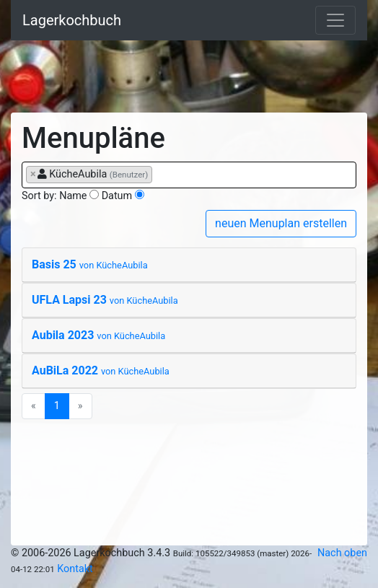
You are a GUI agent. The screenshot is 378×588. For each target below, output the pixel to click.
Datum (117, 196)
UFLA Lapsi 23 (105, 300)
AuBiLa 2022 (101, 370)
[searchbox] (160, 174)
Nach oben (342, 553)
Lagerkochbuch (72, 20)
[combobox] (189, 175)
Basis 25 (90, 264)
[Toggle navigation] (335, 20)
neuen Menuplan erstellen (281, 223)
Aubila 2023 (98, 335)
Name (73, 196)
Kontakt (75, 569)
